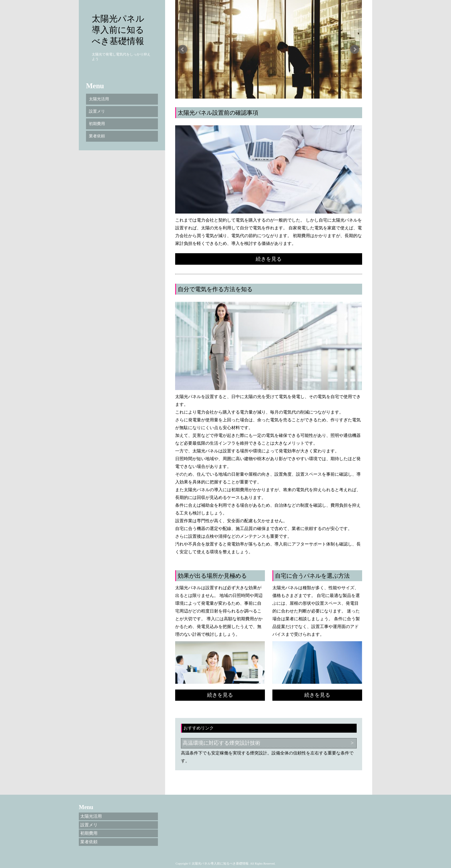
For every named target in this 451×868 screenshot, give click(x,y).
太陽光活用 (99, 99)
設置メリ (97, 111)
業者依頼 (97, 136)
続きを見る (269, 259)
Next (355, 49)
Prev (183, 49)
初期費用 (97, 124)
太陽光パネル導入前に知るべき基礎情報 (118, 30)
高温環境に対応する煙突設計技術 (221, 743)
